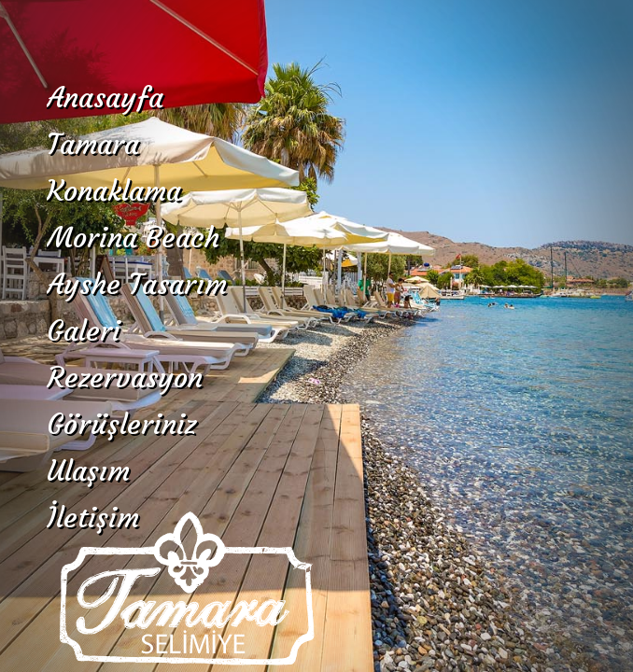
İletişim (93, 518)
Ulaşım (88, 471)
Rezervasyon (125, 378)
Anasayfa (105, 98)
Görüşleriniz (121, 424)
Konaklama (114, 191)
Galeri (84, 331)
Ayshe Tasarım (137, 284)
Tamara (93, 144)
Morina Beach (133, 238)
